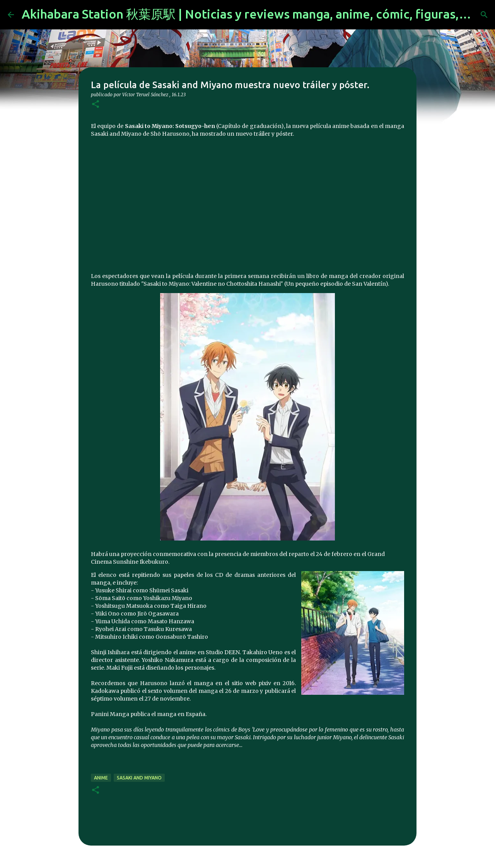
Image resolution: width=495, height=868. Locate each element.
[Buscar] (484, 15)
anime (101, 778)
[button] (96, 105)
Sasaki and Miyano (139, 778)
